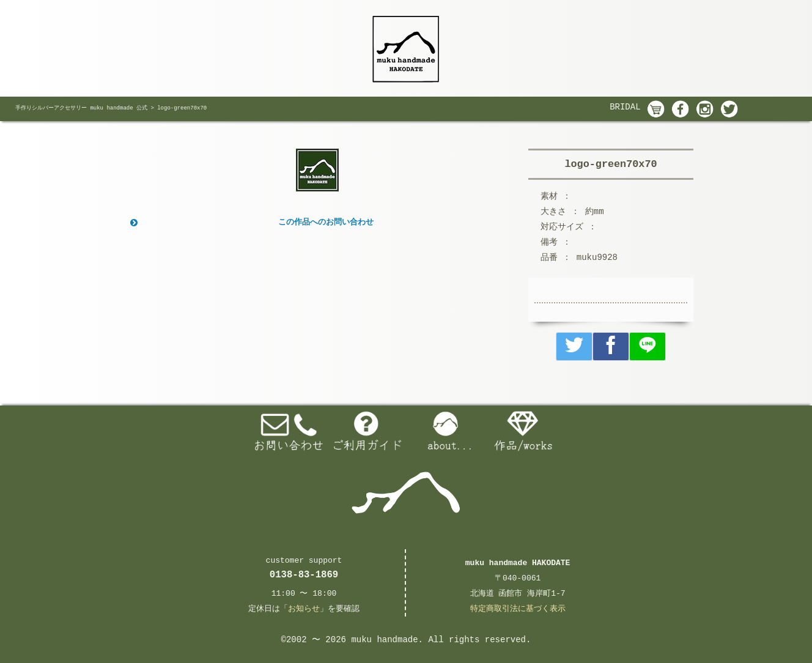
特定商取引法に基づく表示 (518, 609)
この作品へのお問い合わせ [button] (251, 223)
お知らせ (304, 609)
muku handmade (384, 640)
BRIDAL (625, 107)
